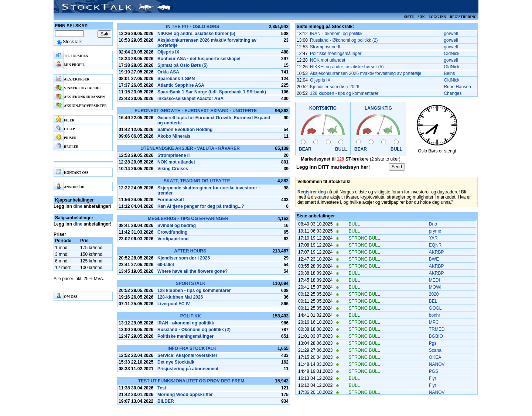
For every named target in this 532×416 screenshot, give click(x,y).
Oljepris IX (168, 52)
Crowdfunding (172, 232)
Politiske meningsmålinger (185, 336)
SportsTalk (191, 283)
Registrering (463, 17)
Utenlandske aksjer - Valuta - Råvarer (190, 148)
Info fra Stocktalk (192, 348)
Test (162, 388)
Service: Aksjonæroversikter (187, 355)
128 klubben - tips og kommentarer (194, 290)
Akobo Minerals (174, 136)
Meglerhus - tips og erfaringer (188, 219)
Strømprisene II (173, 155)
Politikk (191, 316)
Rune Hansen (457, 87)
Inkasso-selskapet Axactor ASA (190, 99)
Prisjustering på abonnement (188, 369)
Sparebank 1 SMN (176, 79)
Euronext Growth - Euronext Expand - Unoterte (196, 111)
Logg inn (437, 17)
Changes (453, 93)
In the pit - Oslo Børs (192, 27)
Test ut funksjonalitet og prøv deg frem (191, 381)
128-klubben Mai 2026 (180, 297)
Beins (449, 73)
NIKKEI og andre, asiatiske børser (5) (196, 34)
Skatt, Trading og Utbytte (197, 181)
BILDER (166, 401)
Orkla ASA (168, 72)
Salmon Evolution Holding (185, 130)
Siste (409, 17)
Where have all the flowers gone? (192, 271)
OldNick (451, 54)
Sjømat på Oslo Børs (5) (183, 65)
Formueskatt (171, 200)
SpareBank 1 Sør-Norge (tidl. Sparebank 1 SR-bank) (212, 92)
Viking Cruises (173, 169)
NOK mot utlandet (176, 162)
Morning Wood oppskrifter (185, 395)
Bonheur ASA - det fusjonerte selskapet (199, 59)
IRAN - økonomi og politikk (186, 323)
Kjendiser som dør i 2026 (184, 258)
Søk (421, 17)
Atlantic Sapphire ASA (181, 85)
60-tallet (166, 265)
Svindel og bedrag (177, 226)
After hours (190, 251)
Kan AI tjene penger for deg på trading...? (201, 206)
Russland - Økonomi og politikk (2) (194, 330)
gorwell (451, 34)
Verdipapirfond (173, 239)
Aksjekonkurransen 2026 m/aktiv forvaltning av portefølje (366, 73)
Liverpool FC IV (174, 304)
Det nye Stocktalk (176, 362)
